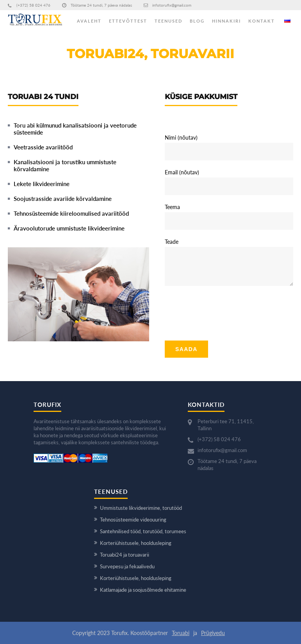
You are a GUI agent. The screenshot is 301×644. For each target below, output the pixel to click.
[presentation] (224, 310)
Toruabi (181, 633)
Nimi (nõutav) (181, 137)
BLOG (197, 21)
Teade (172, 242)
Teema (172, 207)
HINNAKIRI (226, 21)
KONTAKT (262, 21)
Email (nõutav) (182, 172)
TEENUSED (168, 21)
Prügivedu (213, 633)
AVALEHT (89, 21)
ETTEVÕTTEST (128, 21)
